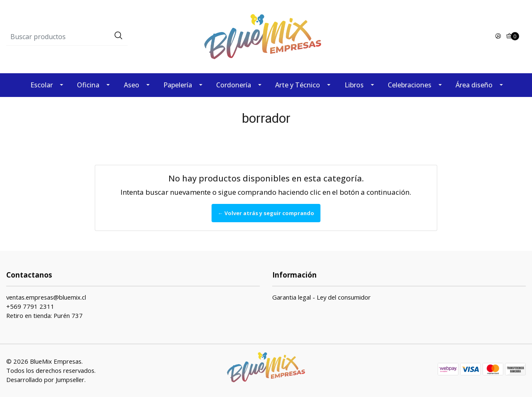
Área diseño (474, 85)
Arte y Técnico (298, 85)
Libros (354, 85)
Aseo (132, 85)
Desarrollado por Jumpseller (45, 380)
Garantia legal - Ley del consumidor (321, 297)
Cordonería (234, 85)
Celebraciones (410, 85)
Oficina (88, 85)
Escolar (42, 85)
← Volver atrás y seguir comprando (266, 213)
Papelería (178, 85)
